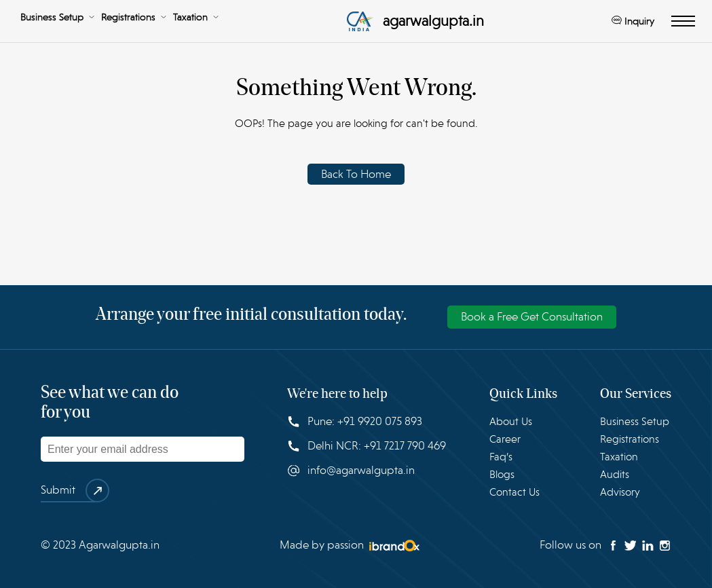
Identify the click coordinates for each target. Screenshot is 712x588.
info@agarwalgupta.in (351, 471)
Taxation (196, 17)
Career (505, 439)
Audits (615, 475)
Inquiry (633, 21)
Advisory (620, 492)
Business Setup (57, 17)
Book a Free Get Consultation (532, 317)
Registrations (134, 17)
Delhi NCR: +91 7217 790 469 (367, 446)
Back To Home (356, 174)
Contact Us (514, 492)
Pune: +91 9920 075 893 (355, 421)
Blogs (502, 475)
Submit (68, 491)
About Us (511, 422)
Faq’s (501, 457)
